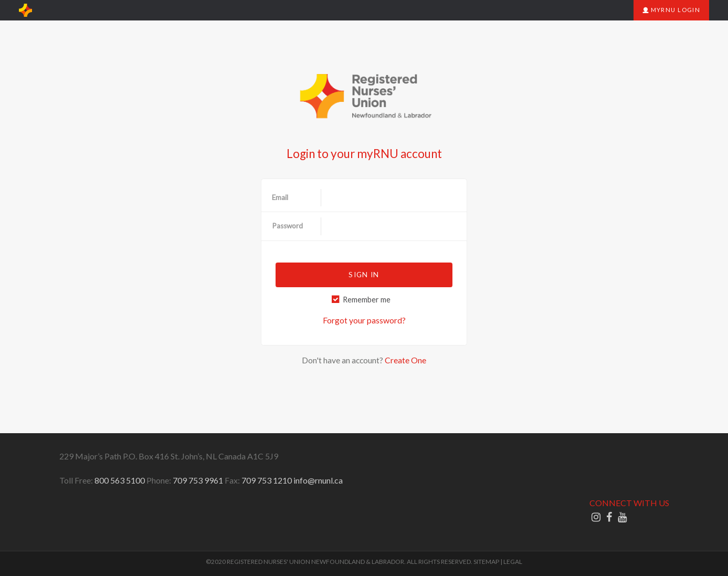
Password (287, 226)
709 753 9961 (198, 480)
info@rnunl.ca (318, 480)
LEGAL (513, 562)
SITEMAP (486, 562)
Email (280, 197)
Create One (405, 360)
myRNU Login (671, 10)
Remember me (367, 300)
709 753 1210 (267, 480)
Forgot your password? (364, 320)
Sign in (364, 275)
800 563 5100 (120, 480)
